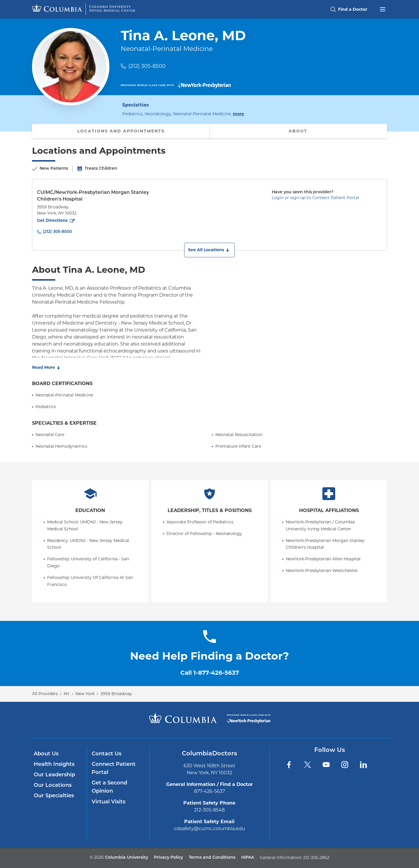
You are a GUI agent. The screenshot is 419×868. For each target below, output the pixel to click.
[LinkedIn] (363, 765)
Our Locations (53, 785)
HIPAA (248, 858)
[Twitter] (308, 765)
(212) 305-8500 (147, 66)
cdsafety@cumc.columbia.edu (210, 829)
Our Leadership (54, 775)
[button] (210, 250)
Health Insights (54, 765)
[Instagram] (345, 765)
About (298, 131)
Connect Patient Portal (114, 769)
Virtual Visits (109, 802)
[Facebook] (289, 765)
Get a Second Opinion (109, 787)
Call (210, 673)
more (238, 114)
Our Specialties (54, 796)
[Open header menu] (383, 9)
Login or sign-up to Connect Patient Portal (315, 198)
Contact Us (106, 754)
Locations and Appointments (121, 131)
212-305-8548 (209, 810)
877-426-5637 (210, 791)
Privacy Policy (168, 858)
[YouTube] (326, 765)
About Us (46, 754)
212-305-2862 (316, 858)
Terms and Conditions (212, 858)
